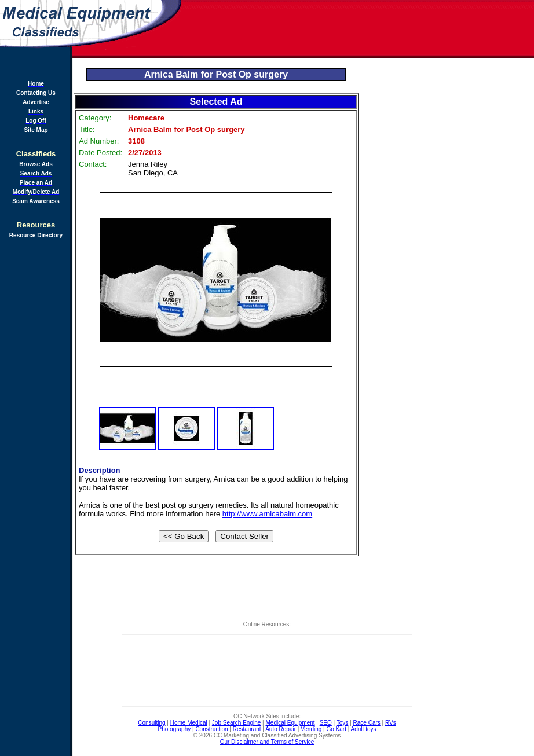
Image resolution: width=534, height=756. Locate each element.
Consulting (151, 723)
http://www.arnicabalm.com (267, 514)
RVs (391, 723)
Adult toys (364, 729)
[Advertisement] (359, 29)
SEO (326, 723)
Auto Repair (281, 729)
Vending (311, 729)
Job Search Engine (237, 723)
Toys (343, 723)
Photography (175, 729)
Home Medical (189, 723)
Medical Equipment (290, 723)
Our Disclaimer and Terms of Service (267, 742)
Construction (211, 729)
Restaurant (247, 729)
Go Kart (336, 729)
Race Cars (367, 723)
